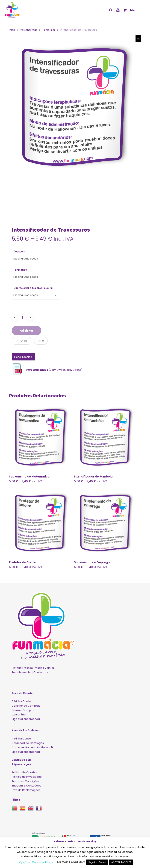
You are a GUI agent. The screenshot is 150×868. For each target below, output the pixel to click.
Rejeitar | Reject (97, 862)
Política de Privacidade (27, 777)
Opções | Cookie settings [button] (36, 862)
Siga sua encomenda (26, 719)
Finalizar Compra (23, 710)
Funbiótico (20, 270)
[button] (138, 10)
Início (12, 30)
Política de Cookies (24, 772)
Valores (50, 668)
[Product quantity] (23, 318)
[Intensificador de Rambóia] (106, 437)
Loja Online (19, 714)
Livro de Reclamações (26, 790)
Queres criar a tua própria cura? (33, 288)
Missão (28, 668)
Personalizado (29, 30)
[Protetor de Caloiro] (41, 523)
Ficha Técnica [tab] (23, 357)
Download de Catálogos (28, 743)
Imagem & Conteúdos (26, 786)
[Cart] (125, 10)
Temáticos (49, 30)
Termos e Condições (25, 781)
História (17, 668)
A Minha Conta (21, 701)
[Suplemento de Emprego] (106, 523)
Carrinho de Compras (26, 706)
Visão (39, 668)
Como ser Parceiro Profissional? (32, 747)
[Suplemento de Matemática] (41, 437)
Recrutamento (21, 672)
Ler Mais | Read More (71, 862)
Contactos (41, 672)
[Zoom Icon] (138, 39)
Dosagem (19, 252)
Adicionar (27, 331)
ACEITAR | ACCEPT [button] (121, 862)
